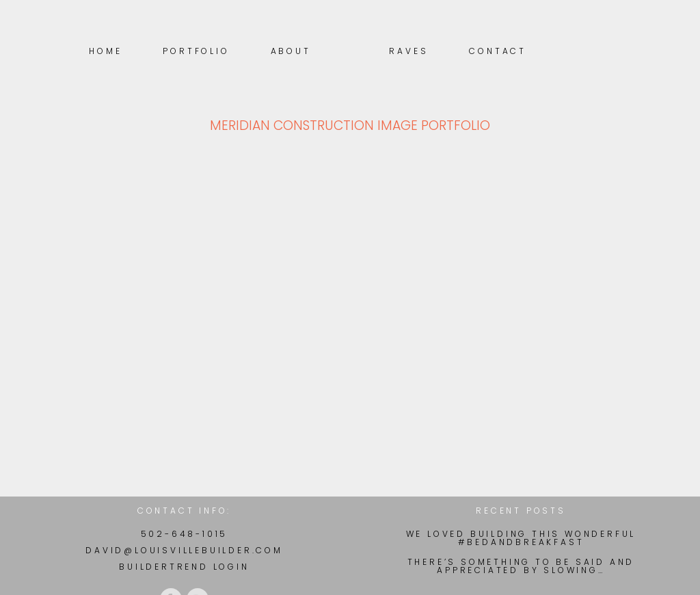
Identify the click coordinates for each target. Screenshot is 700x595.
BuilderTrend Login (184, 567)
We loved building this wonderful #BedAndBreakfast (521, 538)
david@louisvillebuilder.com (184, 550)
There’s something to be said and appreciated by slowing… (521, 566)
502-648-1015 (185, 534)
